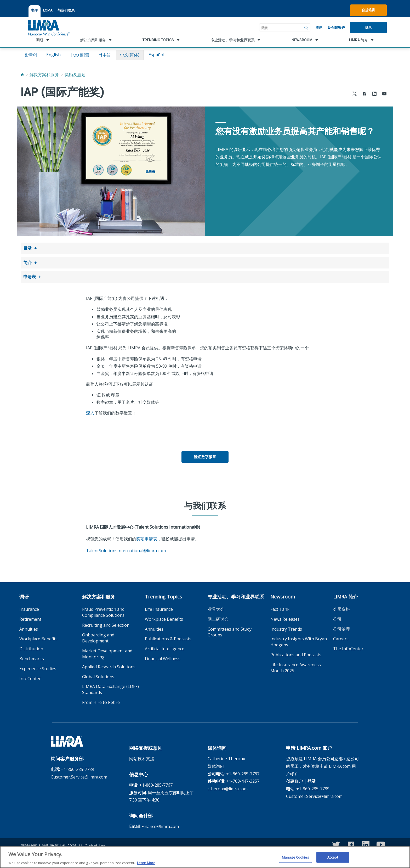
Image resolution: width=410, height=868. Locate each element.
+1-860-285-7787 (243, 772)
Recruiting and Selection (106, 624)
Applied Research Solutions (109, 665)
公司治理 (341, 628)
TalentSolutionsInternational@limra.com (126, 549)
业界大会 (216, 608)
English (53, 55)
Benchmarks (32, 657)
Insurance (29, 608)
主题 (319, 27)
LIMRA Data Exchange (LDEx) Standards (110, 688)
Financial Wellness (163, 657)
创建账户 (336, 27)
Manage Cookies (295, 860)
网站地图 (29, 844)
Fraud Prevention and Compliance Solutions (103, 611)
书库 (35, 10)
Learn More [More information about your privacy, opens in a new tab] (146, 865)
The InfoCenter (348, 647)
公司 (337, 618)
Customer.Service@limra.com (79, 775)
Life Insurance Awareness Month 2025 (296, 666)
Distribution (31, 647)
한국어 (31, 55)
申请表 (30, 276)
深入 (90, 411)
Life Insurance (159, 608)
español (156, 55)
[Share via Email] (384, 94)
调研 (24, 595)
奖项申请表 (147, 537)
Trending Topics (163, 595)
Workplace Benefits (38, 637)
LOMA (48, 10)
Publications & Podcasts (168, 637)
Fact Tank (280, 608)
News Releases (285, 618)
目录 (27, 248)
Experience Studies (38, 667)
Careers (341, 637)
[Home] (22, 75)
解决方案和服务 (44, 75)
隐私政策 (50, 844)
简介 (27, 262)
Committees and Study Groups (230, 631)
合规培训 (368, 10)
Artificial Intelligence (165, 647)
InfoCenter (30, 677)
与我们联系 (66, 10)
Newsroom (283, 595)
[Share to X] (355, 94)
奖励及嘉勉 (75, 75)
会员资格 (341, 608)
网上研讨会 (218, 618)
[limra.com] (48, 27)
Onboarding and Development (98, 636)
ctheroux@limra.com (228, 787)
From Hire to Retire (101, 701)
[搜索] (306, 27)
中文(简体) (130, 55)
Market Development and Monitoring (107, 652)
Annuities (29, 628)
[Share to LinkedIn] (374, 94)
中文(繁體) (79, 55)
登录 (368, 27)
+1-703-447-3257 (243, 780)
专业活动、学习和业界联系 (236, 595)
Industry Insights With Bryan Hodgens (299, 640)
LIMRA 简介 (345, 595)
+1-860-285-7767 (156, 783)
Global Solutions (98, 675)
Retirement (30, 618)
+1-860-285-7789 (78, 768)
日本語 (105, 55)
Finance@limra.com (160, 825)
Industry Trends (286, 628)
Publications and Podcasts (296, 653)
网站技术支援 (142, 757)
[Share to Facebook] (365, 94)
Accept (333, 860)
